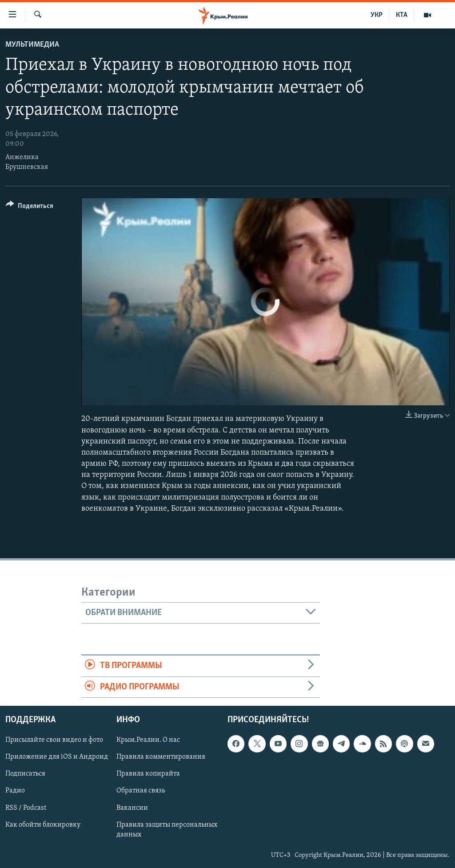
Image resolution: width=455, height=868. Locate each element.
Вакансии (132, 808)
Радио (15, 791)
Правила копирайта (148, 774)
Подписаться (25, 774)
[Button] (30, 207)
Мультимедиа (32, 45)
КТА (402, 15)
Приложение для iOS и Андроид (57, 757)
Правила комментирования (161, 757)
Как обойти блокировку (43, 825)
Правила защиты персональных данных (167, 830)
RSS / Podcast (26, 808)
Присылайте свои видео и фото (54, 740)
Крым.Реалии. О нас (148, 740)
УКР (377, 15)
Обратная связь (141, 791)
